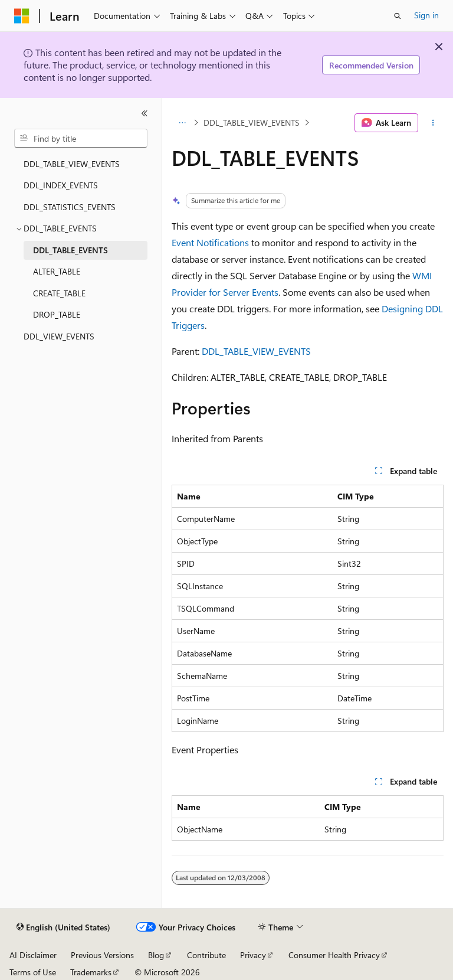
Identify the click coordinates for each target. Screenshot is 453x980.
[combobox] (81, 138)
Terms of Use (33, 972)
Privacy (253, 955)
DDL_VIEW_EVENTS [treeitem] (59, 336)
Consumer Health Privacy (334, 955)
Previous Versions (102, 955)
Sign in (426, 15)
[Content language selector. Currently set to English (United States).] (63, 927)
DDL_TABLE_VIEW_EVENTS (252, 122)
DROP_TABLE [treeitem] (57, 314)
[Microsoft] (22, 16)
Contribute (206, 955)
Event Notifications (210, 242)
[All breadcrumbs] (182, 123)
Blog (156, 955)
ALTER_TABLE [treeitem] (57, 271)
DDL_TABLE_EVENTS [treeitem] (70, 250)
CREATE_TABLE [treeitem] (59, 293)
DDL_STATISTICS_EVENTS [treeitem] (70, 207)
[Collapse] (145, 113)
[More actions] (433, 123)
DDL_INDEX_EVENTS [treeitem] (61, 185)
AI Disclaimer (33, 955)
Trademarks (91, 972)
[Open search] (398, 16)
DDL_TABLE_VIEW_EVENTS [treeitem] (72, 164)
